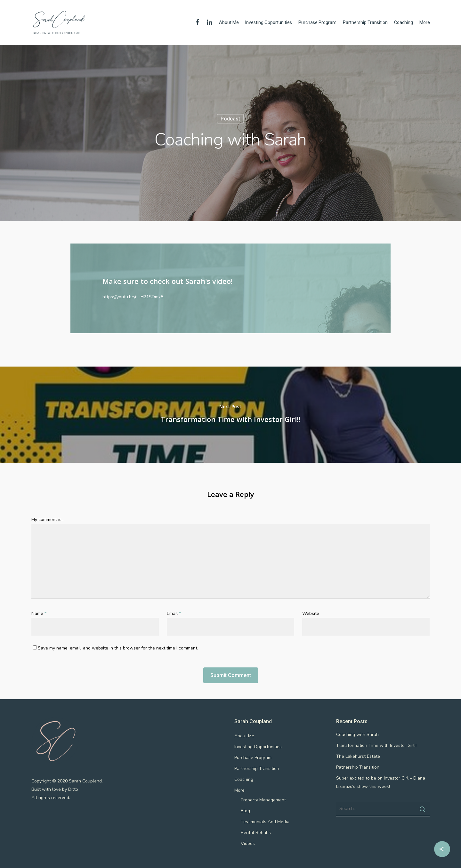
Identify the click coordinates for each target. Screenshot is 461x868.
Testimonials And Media (265, 822)
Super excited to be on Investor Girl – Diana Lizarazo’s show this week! (381, 782)
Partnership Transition (365, 22)
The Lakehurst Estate (358, 756)
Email (174, 613)
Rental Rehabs (256, 833)
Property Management (263, 800)
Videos (248, 843)
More (425, 22)
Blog (245, 811)
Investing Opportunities (269, 22)
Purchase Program (317, 22)
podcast (230, 119)
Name (39, 613)
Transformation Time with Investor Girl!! (376, 745)
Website (311, 613)
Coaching (404, 22)
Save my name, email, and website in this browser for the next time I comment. (118, 648)
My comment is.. (47, 520)
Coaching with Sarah (357, 735)
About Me (229, 22)
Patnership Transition (358, 767)
